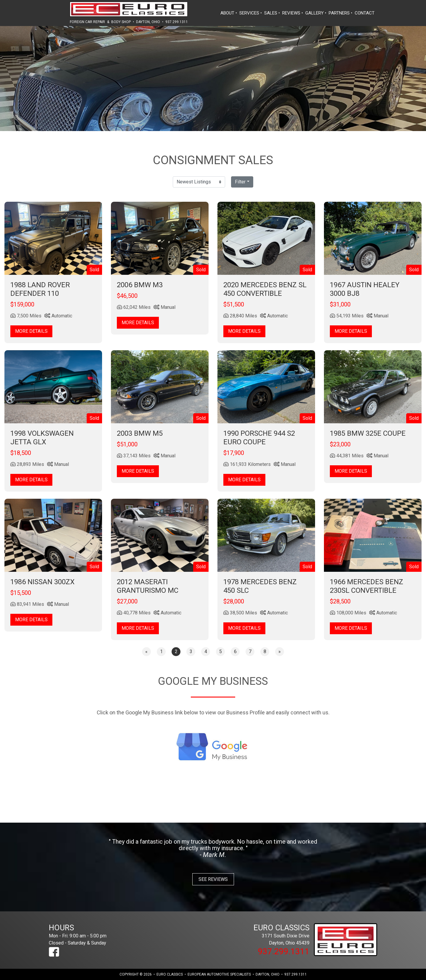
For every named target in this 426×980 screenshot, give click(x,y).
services (249, 13)
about (227, 13)
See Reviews (213, 879)
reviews (291, 13)
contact (365, 13)
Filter (240, 182)
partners (339, 13)
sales (271, 13)
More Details (31, 331)
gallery (314, 13)
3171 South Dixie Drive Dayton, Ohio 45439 (269, 934)
